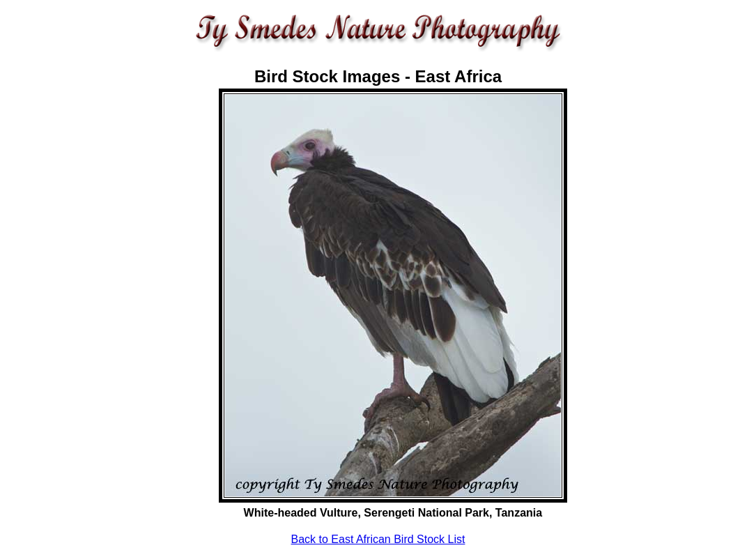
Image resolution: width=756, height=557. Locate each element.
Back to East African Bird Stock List (378, 539)
